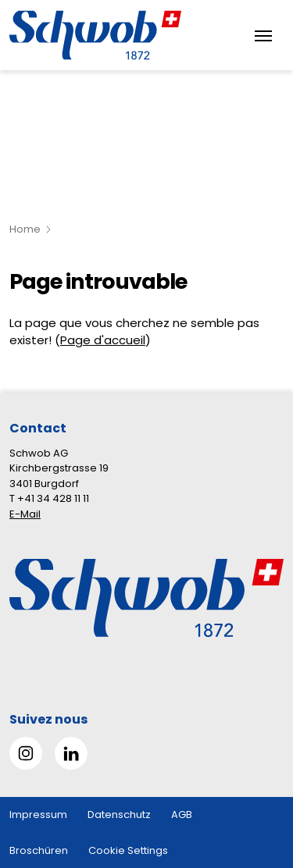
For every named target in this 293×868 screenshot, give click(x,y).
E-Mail (25, 514)
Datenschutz (119, 815)
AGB (182, 815)
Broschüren (39, 850)
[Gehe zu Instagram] (26, 753)
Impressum (38, 815)
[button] (255, 770)
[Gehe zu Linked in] (71, 753)
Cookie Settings (128, 850)
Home (25, 229)
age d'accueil (106, 340)
